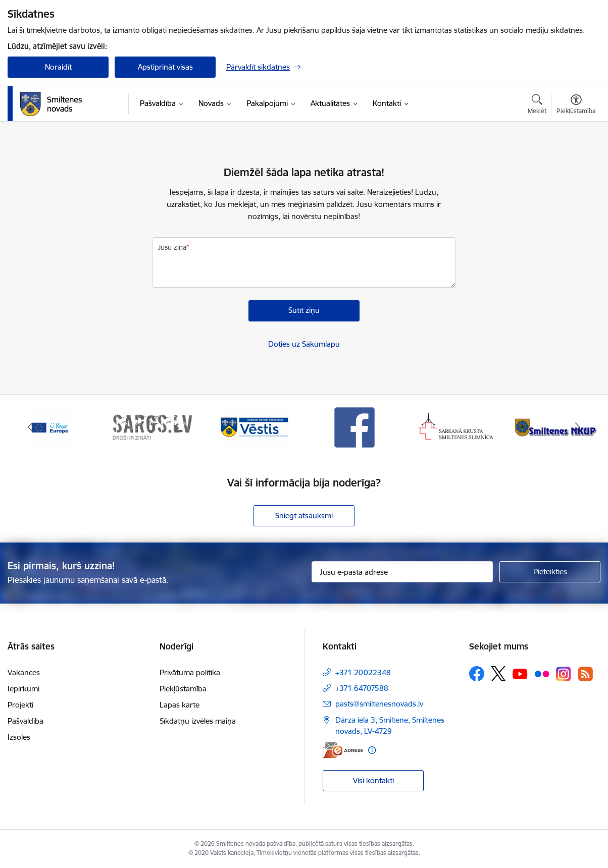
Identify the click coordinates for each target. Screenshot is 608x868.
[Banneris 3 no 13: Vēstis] (254, 427)
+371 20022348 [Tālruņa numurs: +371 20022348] (363, 672)
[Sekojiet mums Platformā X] (498, 674)
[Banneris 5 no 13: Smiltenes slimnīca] (456, 427)
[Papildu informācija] (372, 750)
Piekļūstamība (183, 689)
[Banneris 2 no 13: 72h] (152, 427)
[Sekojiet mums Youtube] (520, 673)
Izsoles (19, 737)
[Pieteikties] (550, 572)
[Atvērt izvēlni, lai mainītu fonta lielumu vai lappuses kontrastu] (576, 105)
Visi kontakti (373, 780)
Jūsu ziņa (172, 247)
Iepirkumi (23, 689)
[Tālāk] (578, 427)
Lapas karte (180, 705)
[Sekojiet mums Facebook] (477, 674)
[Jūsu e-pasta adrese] (402, 572)
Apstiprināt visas (165, 67)
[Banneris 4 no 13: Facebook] (354, 427)
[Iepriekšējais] (30, 427)
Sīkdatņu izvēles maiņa (198, 721)
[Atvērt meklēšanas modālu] (537, 105)
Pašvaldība (26, 721)
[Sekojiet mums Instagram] (564, 674)
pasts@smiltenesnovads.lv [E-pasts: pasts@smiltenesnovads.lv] (379, 704)
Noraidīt (58, 67)
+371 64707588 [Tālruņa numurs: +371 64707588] (362, 688)
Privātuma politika (190, 672)
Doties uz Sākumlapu (304, 344)
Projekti (20, 705)
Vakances (24, 672)
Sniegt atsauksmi (304, 516)
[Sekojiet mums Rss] (585, 674)
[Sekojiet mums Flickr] (542, 673)
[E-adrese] (343, 750)
